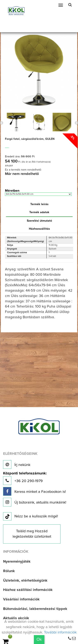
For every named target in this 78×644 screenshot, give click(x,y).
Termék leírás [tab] (39, 204)
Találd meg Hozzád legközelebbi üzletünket (32, 534)
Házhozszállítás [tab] (39, 229)
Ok (39, 639)
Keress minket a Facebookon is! (34, 491)
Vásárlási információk (21, 599)
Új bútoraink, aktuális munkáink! (35, 502)
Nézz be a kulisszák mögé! (31, 517)
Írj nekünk (17, 465)
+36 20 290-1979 (25, 478)
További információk (60, 632)
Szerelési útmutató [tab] (39, 221)
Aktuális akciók (16, 618)
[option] (16, 122)
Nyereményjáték (17, 562)
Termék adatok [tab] (39, 212)
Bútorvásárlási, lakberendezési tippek (35, 609)
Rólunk (9, 571)
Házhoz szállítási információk (28, 590)
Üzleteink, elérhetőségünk (25, 581)
